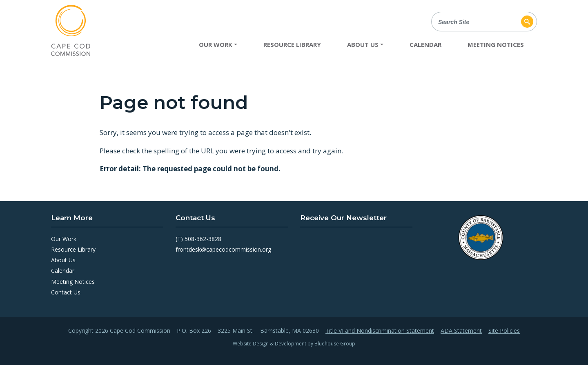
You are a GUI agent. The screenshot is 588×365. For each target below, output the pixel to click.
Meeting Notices (496, 44)
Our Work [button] (216, 44)
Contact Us (66, 292)
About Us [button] (363, 44)
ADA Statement (461, 331)
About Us (63, 260)
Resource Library (292, 44)
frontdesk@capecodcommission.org (223, 249)
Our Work (64, 239)
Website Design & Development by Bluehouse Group (294, 344)
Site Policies (504, 331)
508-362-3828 (203, 239)
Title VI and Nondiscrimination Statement (380, 331)
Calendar (425, 44)
